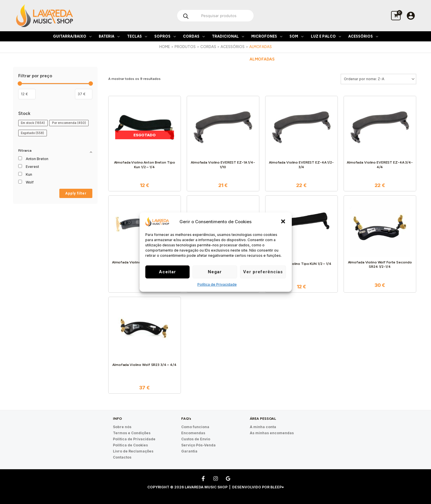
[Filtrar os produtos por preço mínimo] (27, 94)
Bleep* (277, 487)
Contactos (122, 457)
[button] (283, 221)
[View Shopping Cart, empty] (396, 15)
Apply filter (76, 193)
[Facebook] (203, 479)
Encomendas (193, 433)
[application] (89, 36)
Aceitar (167, 272)
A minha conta (263, 427)
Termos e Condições (132, 433)
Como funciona (195, 427)
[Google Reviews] (228, 479)
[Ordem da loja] (378, 79)
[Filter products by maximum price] (84, 94)
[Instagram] (216, 479)
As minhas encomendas (272, 433)
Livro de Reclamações (133, 451)
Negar (215, 272)
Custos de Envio (196, 439)
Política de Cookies (130, 445)
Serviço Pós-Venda (198, 445)
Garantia (189, 451)
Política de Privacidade (217, 284)
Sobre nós (122, 427)
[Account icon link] (411, 16)
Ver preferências (263, 272)
